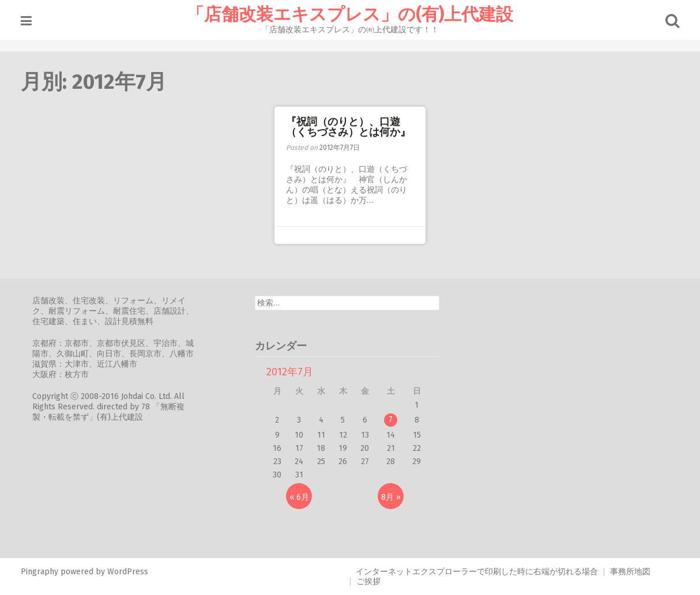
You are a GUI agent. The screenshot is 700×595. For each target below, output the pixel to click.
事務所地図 (630, 572)
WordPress (128, 572)
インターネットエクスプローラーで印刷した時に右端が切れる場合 (477, 572)
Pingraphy (39, 572)
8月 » (391, 497)
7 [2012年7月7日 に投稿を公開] (391, 419)
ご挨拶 (368, 581)
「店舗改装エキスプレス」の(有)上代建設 (350, 14)
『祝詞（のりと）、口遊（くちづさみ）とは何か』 (348, 127)
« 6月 (299, 497)
